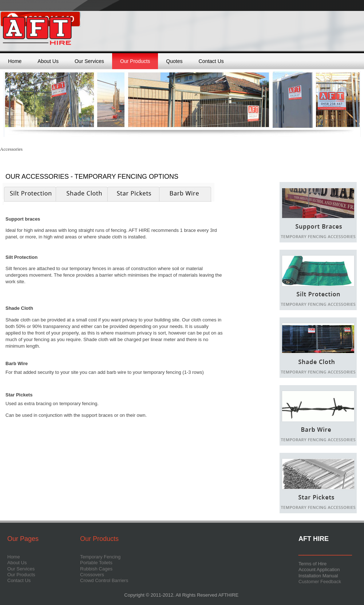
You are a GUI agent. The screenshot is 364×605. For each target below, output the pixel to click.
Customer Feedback (320, 582)
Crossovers (92, 575)
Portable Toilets (96, 563)
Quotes (174, 61)
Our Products (135, 61)
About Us (48, 61)
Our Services (89, 61)
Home (15, 61)
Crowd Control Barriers (104, 580)
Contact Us (211, 61)
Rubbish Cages (96, 569)
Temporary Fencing (100, 557)
